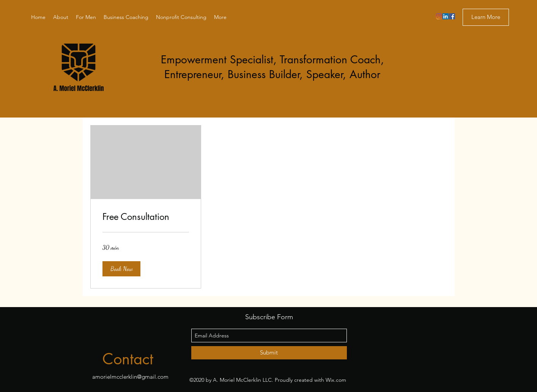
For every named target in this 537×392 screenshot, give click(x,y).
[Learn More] (486, 17)
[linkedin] (446, 16)
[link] (146, 217)
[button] (121, 269)
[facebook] (452, 16)
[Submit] (269, 353)
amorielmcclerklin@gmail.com (130, 377)
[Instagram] (439, 16)
